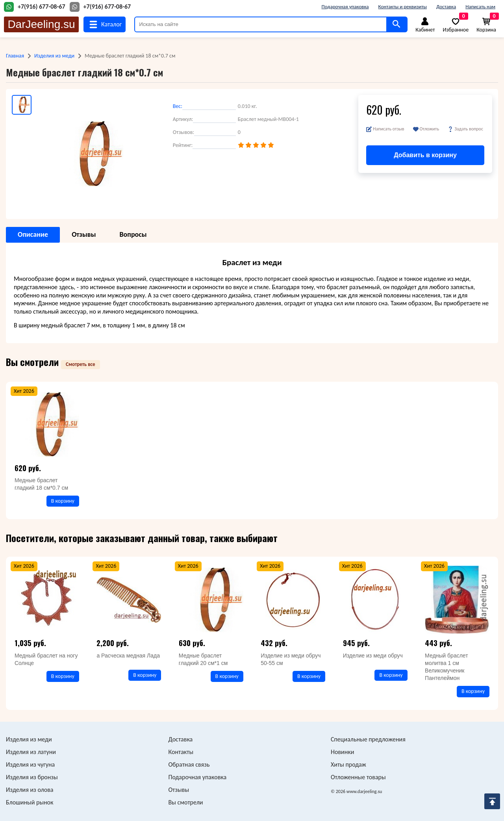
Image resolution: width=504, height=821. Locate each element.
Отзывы (179, 790)
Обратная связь (189, 764)
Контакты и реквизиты (403, 7)
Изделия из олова (30, 790)
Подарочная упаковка (345, 7)
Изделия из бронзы (32, 777)
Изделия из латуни (31, 752)
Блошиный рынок (30, 802)
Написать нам (480, 7)
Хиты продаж (348, 764)
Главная (15, 56)
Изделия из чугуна (30, 764)
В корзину (63, 501)
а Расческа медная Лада (128, 656)
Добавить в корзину (425, 155)
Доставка (446, 7)
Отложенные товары (358, 777)
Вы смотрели (186, 802)
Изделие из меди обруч (373, 656)
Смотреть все (81, 364)
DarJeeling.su (41, 24)
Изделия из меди (54, 56)
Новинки (342, 752)
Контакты (181, 752)
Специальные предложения (368, 739)
